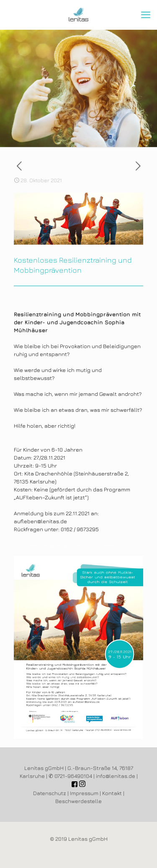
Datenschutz (50, 793)
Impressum (84, 793)
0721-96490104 (73, 776)
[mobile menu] (146, 15)
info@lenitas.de (116, 776)
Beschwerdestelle (78, 801)
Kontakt (112, 793)
